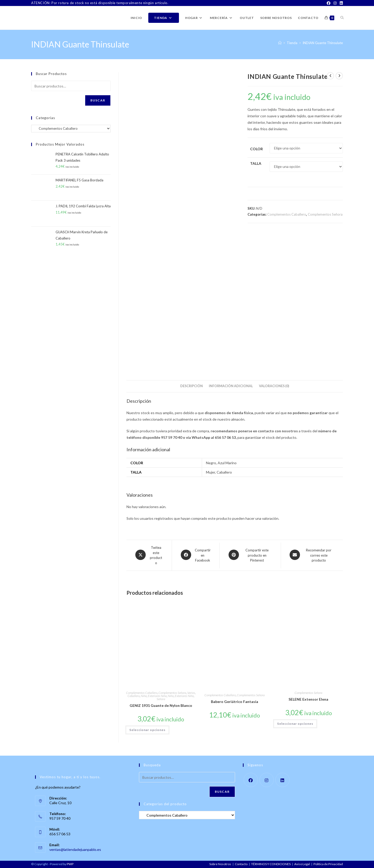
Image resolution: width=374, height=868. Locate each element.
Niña (144, 696)
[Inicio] (280, 43)
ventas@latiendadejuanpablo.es (75, 849)
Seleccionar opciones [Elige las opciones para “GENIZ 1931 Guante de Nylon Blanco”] (147, 730)
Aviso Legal (302, 864)
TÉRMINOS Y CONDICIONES (271, 864)
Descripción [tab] (192, 386)
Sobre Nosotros (220, 864)
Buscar (98, 100)
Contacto (241, 864)
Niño (171, 696)
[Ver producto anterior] (330, 76)
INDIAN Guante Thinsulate (323, 43)
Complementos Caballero (287, 214)
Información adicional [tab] (231, 386)
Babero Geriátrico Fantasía (235, 702)
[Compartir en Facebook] (196, 555)
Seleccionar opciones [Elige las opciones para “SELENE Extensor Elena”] (295, 724)
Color (256, 149)
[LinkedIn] (340, 3)
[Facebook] (329, 3)
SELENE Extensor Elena (308, 699)
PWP (70, 864)
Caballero (134, 696)
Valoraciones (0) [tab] (274, 386)
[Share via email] (312, 555)
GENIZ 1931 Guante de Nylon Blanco (161, 705)
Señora (161, 699)
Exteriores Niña (157, 696)
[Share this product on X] (149, 555)
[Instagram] (335, 3)
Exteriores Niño (184, 696)
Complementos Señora (325, 214)
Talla (256, 163)
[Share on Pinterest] (250, 555)
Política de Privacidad (328, 864)
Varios (191, 693)
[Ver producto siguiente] (339, 76)
